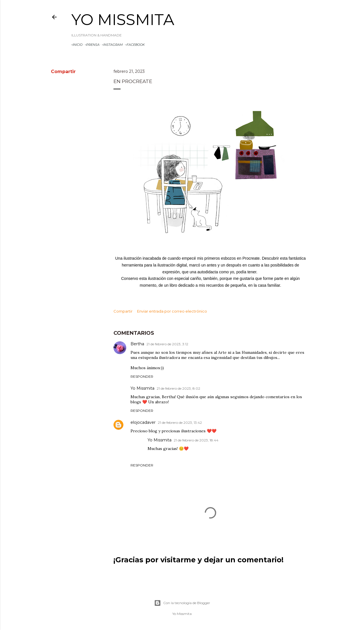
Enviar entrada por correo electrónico (172, 311)
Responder (142, 376)
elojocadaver (143, 422)
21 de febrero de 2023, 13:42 (180, 423)
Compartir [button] (63, 72)
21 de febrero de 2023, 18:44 (196, 440)
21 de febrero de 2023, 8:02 (178, 388)
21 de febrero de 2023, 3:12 (167, 344)
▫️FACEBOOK (135, 45)
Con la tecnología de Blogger (182, 603)
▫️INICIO (77, 45)
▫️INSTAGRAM (112, 45)
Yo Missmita (123, 20)
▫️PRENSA (92, 45)
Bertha (137, 344)
